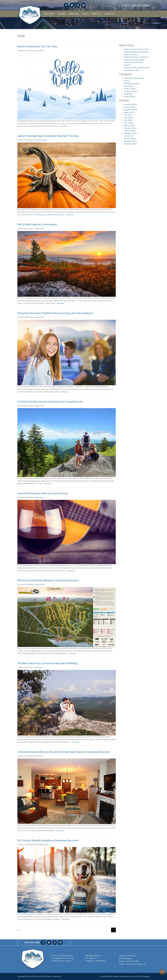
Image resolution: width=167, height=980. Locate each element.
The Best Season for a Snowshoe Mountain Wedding (47, 663)
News (127, 81)
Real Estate (49, 14)
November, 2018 (131, 105)
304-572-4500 (141, 5)
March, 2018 (129, 125)
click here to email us (136, 964)
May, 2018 (128, 120)
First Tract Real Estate (33, 959)
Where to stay (130, 97)
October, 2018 (130, 107)
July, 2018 (128, 115)
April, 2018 (129, 123)
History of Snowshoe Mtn (134, 78)
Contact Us (109, 14)
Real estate (39, 756)
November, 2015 (131, 144)
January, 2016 (130, 139)
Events (85, 14)
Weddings (38, 667)
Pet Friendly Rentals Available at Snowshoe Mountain (48, 840)
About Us (96, 14)
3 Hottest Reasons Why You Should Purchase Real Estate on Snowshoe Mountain (64, 752)
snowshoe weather (119, 5)
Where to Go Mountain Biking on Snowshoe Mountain (48, 580)
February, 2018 (130, 128)
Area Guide (74, 14)
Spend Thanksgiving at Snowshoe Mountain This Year (48, 136)
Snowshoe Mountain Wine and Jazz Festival (42, 493)
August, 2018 (129, 112)
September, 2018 (131, 110)
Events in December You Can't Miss (37, 47)
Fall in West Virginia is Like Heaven (37, 224)
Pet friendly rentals (41, 844)
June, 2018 (129, 118)
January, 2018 (130, 131)
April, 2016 (129, 136)
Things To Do (39, 51)
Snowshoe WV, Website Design (113, 976)
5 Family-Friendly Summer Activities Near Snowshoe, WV (50, 402)
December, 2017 (130, 133)
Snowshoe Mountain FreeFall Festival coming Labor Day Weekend (55, 313)
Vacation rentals (40, 140)
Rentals (62, 14)
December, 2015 (130, 141)
